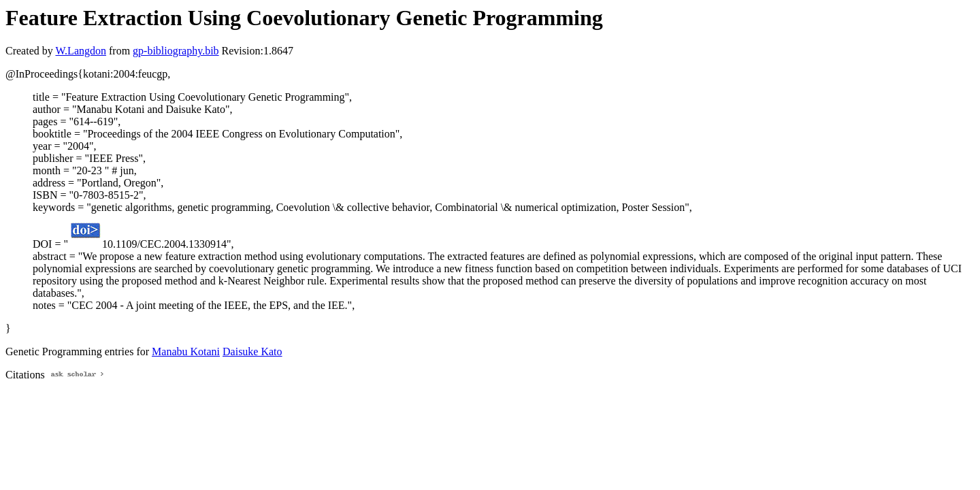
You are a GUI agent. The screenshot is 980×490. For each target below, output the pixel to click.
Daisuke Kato (252, 352)
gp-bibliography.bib (176, 51)
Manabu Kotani (186, 352)
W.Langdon (81, 51)
